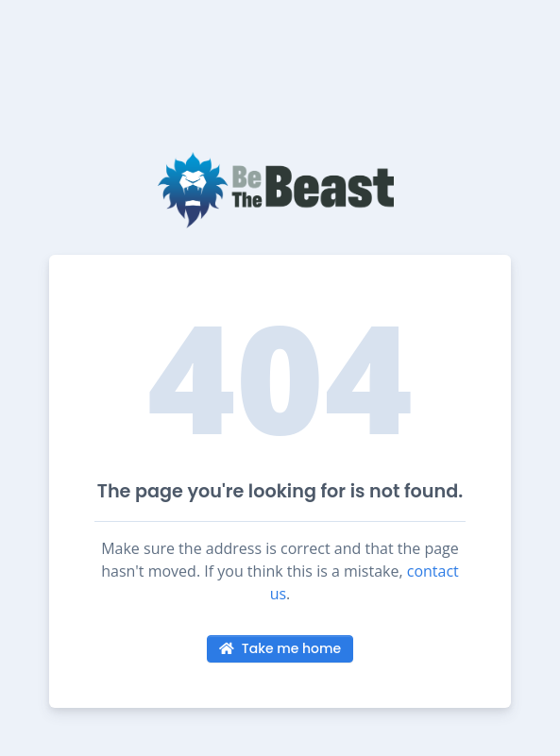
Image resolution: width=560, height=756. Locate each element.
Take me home (280, 648)
